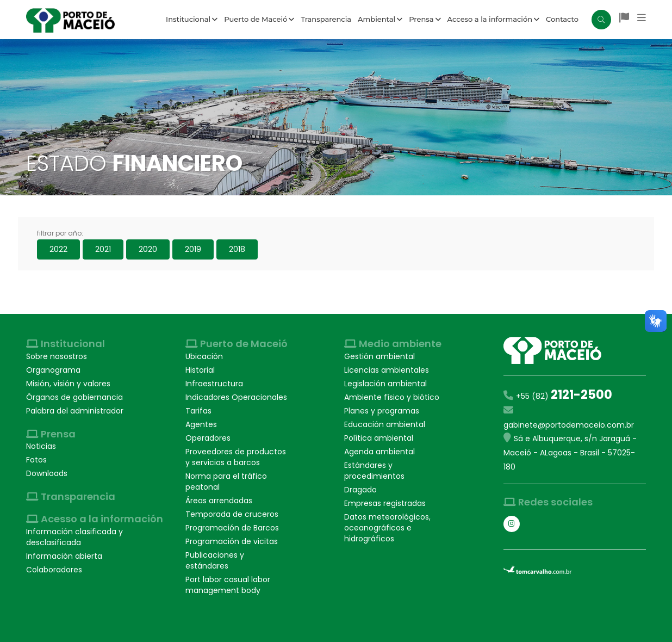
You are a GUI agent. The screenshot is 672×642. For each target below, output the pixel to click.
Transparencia (326, 19)
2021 (103, 249)
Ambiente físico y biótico (392, 397)
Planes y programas (382, 411)
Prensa (425, 19)
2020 (148, 249)
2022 (58, 249)
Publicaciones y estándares (215, 560)
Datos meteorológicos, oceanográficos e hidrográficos (387, 528)
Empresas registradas (385, 503)
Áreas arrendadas (219, 501)
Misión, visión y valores (68, 384)
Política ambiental (379, 438)
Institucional (192, 19)
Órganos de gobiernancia (74, 397)
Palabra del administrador (75, 411)
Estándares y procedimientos (374, 471)
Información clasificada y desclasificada (74, 537)
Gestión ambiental (379, 356)
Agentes (201, 424)
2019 (193, 249)
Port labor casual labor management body (228, 585)
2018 (237, 249)
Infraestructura (214, 384)
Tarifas (198, 411)
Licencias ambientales (387, 370)
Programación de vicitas (232, 541)
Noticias (41, 446)
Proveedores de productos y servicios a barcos (236, 457)
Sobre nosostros (57, 356)
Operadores (208, 438)
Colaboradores (54, 570)
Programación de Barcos (232, 528)
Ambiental (380, 19)
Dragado (360, 490)
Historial (200, 370)
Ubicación (204, 356)
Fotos (36, 460)
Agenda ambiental (379, 452)
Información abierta (64, 556)
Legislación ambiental (385, 384)
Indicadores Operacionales (236, 397)
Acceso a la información (494, 19)
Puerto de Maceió (259, 19)
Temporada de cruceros (232, 514)
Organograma (53, 370)
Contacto (562, 19)
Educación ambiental (385, 424)
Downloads (47, 473)
